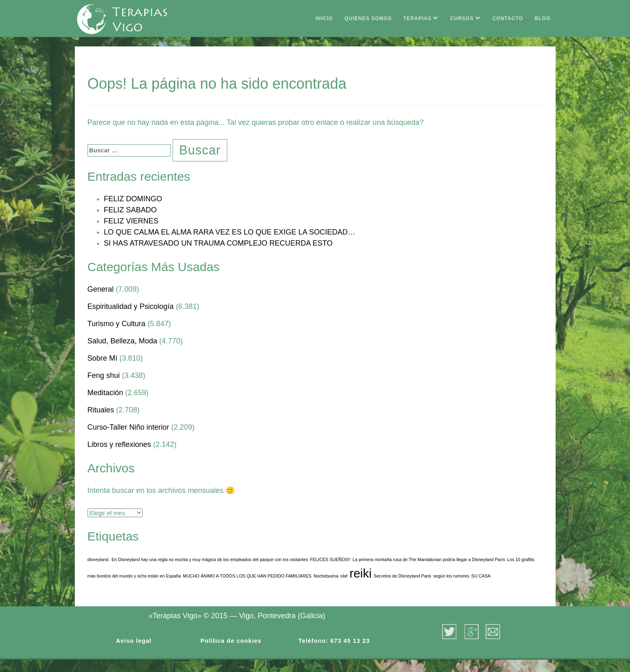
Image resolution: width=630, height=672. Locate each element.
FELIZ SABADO (130, 210)
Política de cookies (231, 641)
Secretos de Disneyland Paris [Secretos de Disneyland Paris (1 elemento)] (402, 576)
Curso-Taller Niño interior (128, 427)
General (101, 289)
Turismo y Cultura (117, 324)
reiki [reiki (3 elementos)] (361, 573)
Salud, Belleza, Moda (122, 341)
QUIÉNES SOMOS (368, 18)
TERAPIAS (421, 18)
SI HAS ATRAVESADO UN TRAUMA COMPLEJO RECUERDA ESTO (218, 243)
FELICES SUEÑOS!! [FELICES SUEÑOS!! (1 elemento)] (330, 559)
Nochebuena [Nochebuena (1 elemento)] (326, 576)
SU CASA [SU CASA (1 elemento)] (481, 576)
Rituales (101, 410)
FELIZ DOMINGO (133, 199)
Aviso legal (134, 641)
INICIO (324, 18)
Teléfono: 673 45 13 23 (334, 641)
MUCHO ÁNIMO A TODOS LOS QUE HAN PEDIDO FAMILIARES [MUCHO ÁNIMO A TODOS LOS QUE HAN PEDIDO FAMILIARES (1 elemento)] (247, 576)
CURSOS (465, 18)
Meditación (105, 393)
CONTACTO (508, 18)
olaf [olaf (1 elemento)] (344, 576)
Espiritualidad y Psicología (131, 306)
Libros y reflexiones (119, 444)
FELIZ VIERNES (131, 221)
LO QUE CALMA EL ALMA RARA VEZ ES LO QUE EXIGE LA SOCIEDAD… (230, 232)
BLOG (543, 18)
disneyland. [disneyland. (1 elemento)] (99, 559)
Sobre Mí (103, 358)
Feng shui (104, 375)
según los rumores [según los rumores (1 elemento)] (451, 576)
